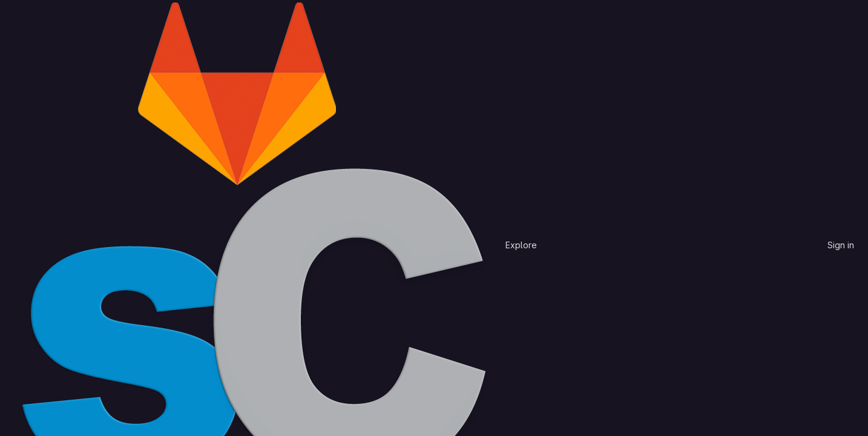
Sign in (841, 245)
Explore (521, 245)
